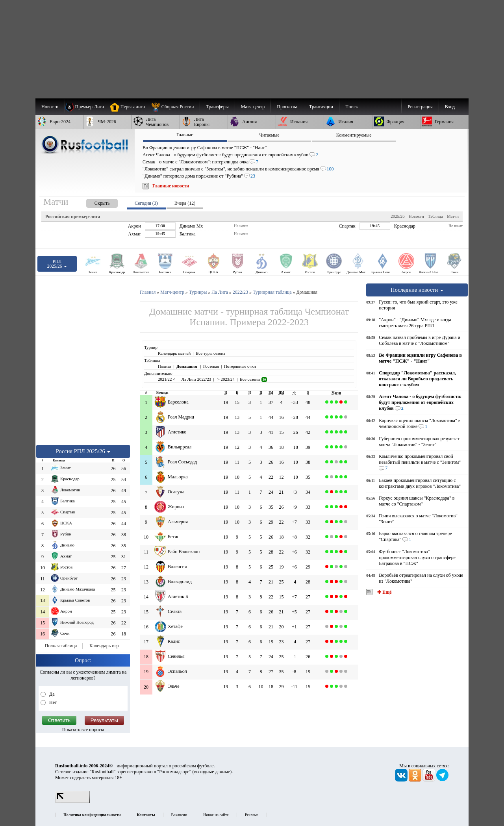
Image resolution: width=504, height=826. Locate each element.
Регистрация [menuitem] (420, 107)
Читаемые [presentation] (269, 135)
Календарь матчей (174, 353)
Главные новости (171, 186)
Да (51, 694)
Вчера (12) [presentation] (185, 203)
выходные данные (212, 772)
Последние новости (417, 290)
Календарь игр (104, 646)
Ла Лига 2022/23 (196, 379)
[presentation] (94, 202)
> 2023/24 (225, 379)
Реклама (252, 815)
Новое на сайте (216, 815)
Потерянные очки (240, 366)
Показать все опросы (83, 730)
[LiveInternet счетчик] (72, 802)
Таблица (435, 216)
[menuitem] (175, 107)
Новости (416, 216)
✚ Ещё (384, 592)
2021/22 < (167, 379)
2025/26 (397, 216)
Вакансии (179, 815)
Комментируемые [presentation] (354, 135)
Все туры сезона (210, 353)
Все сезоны (253, 379)
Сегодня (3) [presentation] (146, 203)
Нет (52, 702)
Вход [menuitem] (450, 107)
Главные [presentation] (185, 135)
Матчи (453, 216)
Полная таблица (61, 646)
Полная (165, 366)
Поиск (352, 107)
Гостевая (211, 366)
